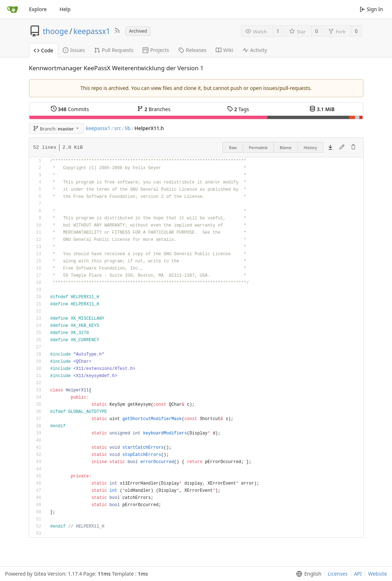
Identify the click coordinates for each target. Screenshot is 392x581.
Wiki (224, 50)
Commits (70, 109)
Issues (74, 50)
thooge (56, 31)
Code (44, 50)
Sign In (371, 9)
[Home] (13, 9)
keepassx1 (92, 31)
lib (128, 128)
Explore (38, 9)
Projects (156, 50)
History (310, 147)
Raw (233, 147)
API (358, 574)
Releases (192, 50)
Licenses (338, 574)
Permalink (258, 147)
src (118, 128)
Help (65, 9)
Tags (238, 109)
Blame (286, 147)
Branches (154, 109)
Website (377, 574)
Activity (255, 50)
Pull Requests (114, 50)
